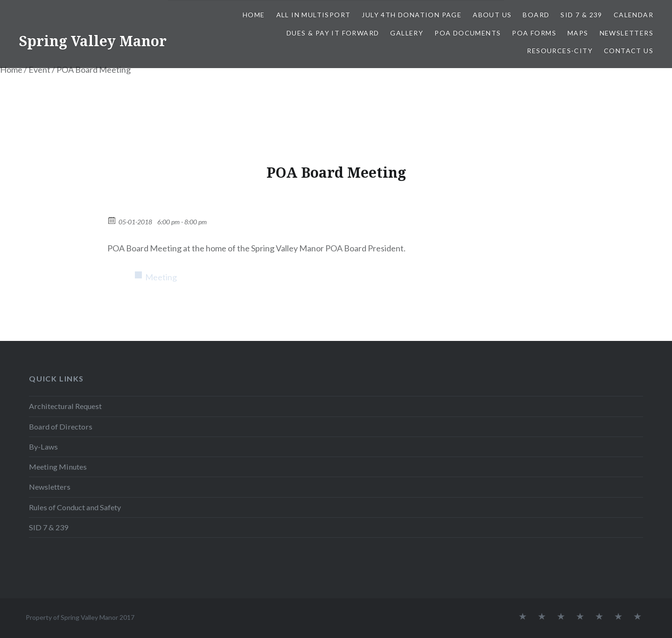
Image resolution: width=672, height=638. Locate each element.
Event (39, 69)
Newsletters (626, 33)
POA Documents (468, 33)
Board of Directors (61, 426)
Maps (578, 33)
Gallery (407, 33)
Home (254, 15)
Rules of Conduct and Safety (75, 507)
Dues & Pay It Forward (333, 33)
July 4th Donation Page (412, 15)
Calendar (633, 15)
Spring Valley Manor (93, 41)
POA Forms (534, 33)
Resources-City (560, 51)
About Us (492, 15)
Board (536, 15)
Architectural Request (65, 406)
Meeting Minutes (58, 467)
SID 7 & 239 (581, 15)
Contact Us (629, 51)
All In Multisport (314, 15)
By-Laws (43, 447)
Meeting (161, 277)
